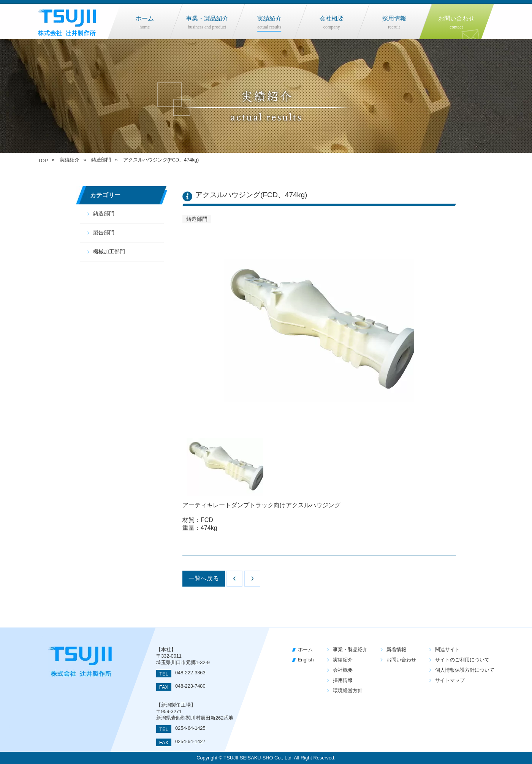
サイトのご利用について (462, 660)
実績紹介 (343, 660)
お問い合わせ (401, 660)
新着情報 (396, 649)
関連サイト (447, 649)
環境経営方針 (348, 690)
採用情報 (343, 680)
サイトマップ (450, 680)
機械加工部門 (109, 252)
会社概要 (343, 670)
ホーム (305, 649)
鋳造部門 (104, 214)
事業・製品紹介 (350, 649)
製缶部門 (104, 233)
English (306, 660)
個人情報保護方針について (465, 670)
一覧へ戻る (204, 578)
